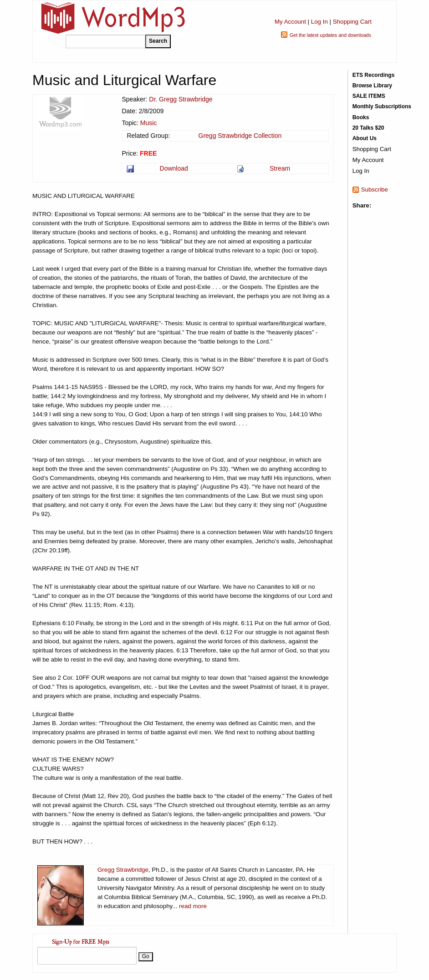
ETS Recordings (374, 75)
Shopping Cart (352, 22)
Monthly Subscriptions (382, 106)
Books (361, 117)
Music (149, 123)
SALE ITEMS (369, 96)
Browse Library (372, 86)
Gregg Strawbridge (123, 870)
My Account (290, 22)
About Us (365, 138)
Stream (280, 168)
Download (174, 168)
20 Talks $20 (368, 128)
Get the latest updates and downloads (330, 35)
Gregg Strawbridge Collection (240, 136)
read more (193, 906)
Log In (319, 22)
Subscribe (375, 189)
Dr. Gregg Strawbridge (181, 99)
